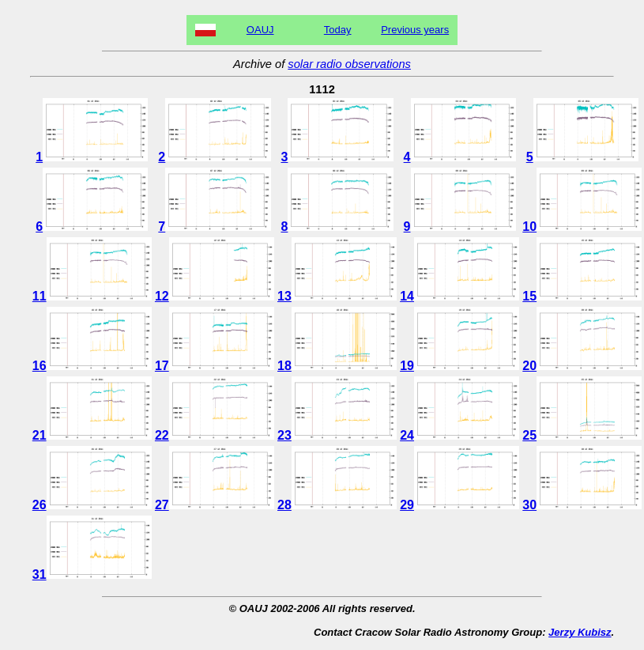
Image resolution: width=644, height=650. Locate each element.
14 (459, 296)
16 (92, 366)
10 (582, 227)
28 (337, 505)
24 (459, 435)
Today (338, 30)
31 (92, 574)
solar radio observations (349, 64)
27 (215, 505)
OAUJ (260, 30)
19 (459, 366)
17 (215, 366)
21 (92, 435)
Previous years (415, 30)
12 (215, 296)
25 (582, 435)
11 (92, 296)
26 (92, 505)
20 (582, 366)
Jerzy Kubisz (580, 632)
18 (337, 366)
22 (215, 435)
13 (337, 296)
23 (337, 435)
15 (582, 296)
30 (582, 505)
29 (459, 505)
